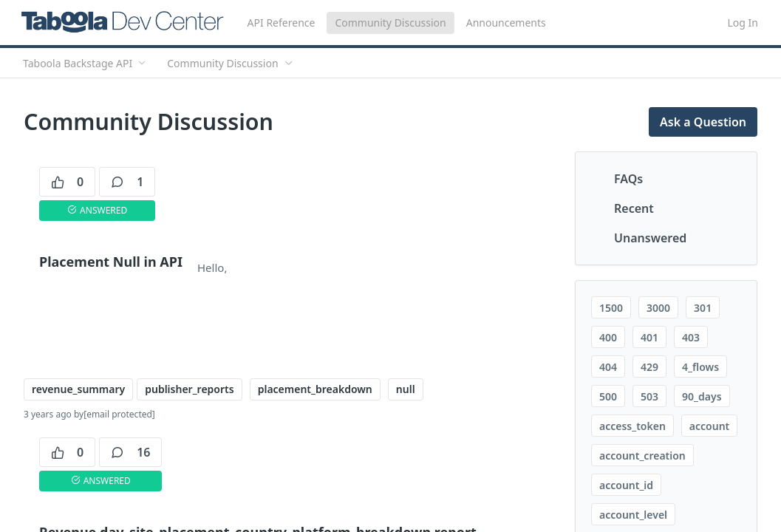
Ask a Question (703, 122)
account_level (633, 515)
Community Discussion (390, 23)
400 (608, 337)
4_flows (700, 367)
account (709, 426)
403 (691, 337)
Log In (743, 23)
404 (608, 367)
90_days (702, 396)
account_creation (642, 456)
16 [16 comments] (130, 452)
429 (649, 367)
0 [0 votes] (67, 182)
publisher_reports (189, 389)
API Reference (282, 23)
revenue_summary (78, 389)
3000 (658, 308)
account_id (626, 485)
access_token (632, 426)
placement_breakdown (315, 389)
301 (703, 308)
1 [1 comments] (127, 182)
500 (608, 396)
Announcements (506, 23)
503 (649, 396)
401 (649, 337)
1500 (611, 308)
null (406, 389)
